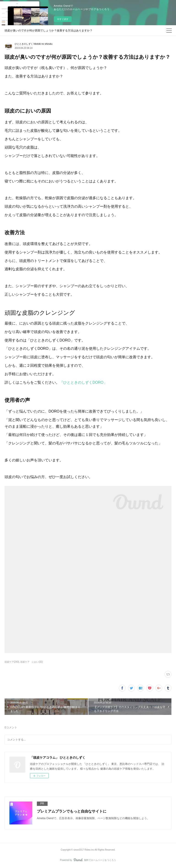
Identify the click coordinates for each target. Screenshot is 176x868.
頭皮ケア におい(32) (32, 662)
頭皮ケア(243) (12, 662)
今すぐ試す (63, 19)
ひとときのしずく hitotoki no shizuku (34, 44)
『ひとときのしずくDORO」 (83, 382)
